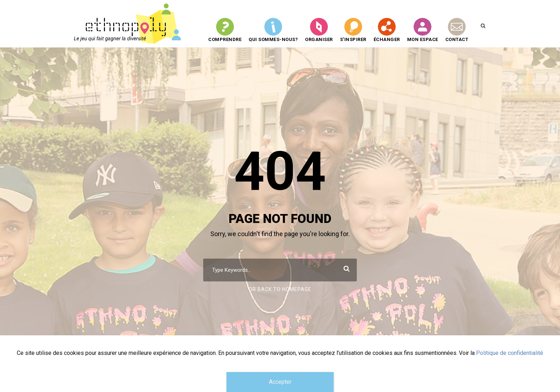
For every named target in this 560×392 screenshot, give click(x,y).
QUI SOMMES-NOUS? (273, 30)
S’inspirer (353, 30)
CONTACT (457, 30)
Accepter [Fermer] (280, 382)
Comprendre (225, 30)
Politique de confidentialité (510, 353)
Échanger (387, 30)
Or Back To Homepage (280, 289)
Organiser (319, 30)
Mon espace (423, 30)
